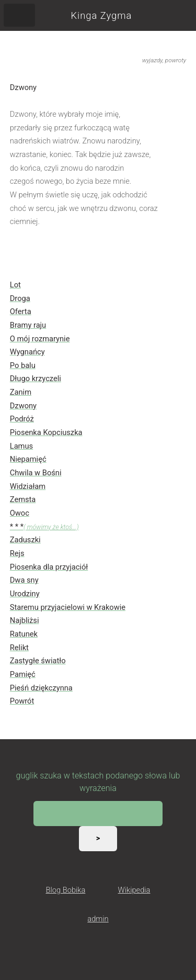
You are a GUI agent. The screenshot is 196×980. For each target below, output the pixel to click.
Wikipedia (134, 890)
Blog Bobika (66, 890)
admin (98, 919)
